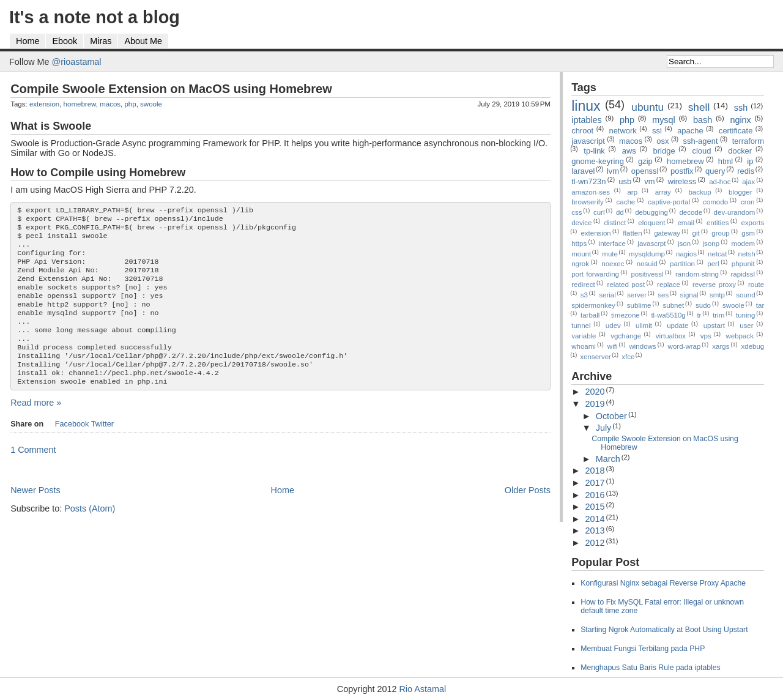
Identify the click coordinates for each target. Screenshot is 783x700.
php (130, 104)
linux (586, 106)
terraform (748, 141)
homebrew (80, 104)
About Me (143, 41)
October (611, 416)
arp (632, 192)
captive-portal (669, 202)
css (577, 212)
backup (700, 192)
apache (690, 131)
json (684, 244)
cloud (701, 151)
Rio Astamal (422, 689)
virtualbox (671, 336)
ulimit (644, 326)
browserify (587, 202)
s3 (584, 295)
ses (663, 295)
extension (44, 104)
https (579, 244)
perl (713, 264)
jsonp (711, 244)
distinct (615, 223)
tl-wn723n (588, 181)
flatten (632, 233)
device (581, 223)
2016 (595, 495)
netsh (746, 254)
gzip (645, 161)
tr (699, 315)
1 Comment (33, 475)
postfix (682, 171)
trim (718, 315)
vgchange (626, 336)
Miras (101, 41)
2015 (595, 507)
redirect (583, 285)
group (720, 233)
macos (110, 104)
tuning (745, 315)
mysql (664, 120)
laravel (583, 171)
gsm (748, 233)
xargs (721, 346)
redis (746, 171)
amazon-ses (591, 192)
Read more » (36, 428)
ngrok (580, 264)
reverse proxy (714, 285)
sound (745, 295)
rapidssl (743, 274)
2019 (595, 404)
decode (691, 212)
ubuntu (648, 107)
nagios (686, 254)
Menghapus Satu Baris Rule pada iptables (651, 668)
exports (752, 223)
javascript (588, 141)
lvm (613, 171)
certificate (736, 131)
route (756, 285)
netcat (717, 254)
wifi (613, 346)
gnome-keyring (598, 161)
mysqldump (647, 254)
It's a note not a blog (95, 17)
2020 (595, 392)
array (663, 192)
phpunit (743, 264)
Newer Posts (35, 516)
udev (613, 326)
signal (689, 295)
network (622, 131)
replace (669, 285)
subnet (674, 305)
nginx (740, 120)
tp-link (594, 151)
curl (599, 212)
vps (706, 336)
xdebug (752, 346)
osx (662, 141)
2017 (595, 483)
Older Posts (528, 516)
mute (610, 254)
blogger (740, 192)
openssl (645, 171)
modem (743, 244)
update (677, 326)
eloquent (651, 223)
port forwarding (595, 274)
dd (620, 212)
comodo (715, 202)
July (604, 428)
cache (626, 202)
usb (625, 181)
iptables (587, 120)
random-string (697, 274)
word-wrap (685, 346)
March (608, 459)
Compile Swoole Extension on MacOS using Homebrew (171, 89)
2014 (595, 519)
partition (682, 264)
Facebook (72, 450)
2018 (595, 471)
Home (28, 41)
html (725, 161)
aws (629, 151)
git (696, 233)
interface (612, 244)
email (686, 223)
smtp (717, 295)
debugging (651, 212)
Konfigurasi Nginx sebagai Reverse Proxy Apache (663, 583)
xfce (628, 357)
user (746, 326)
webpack (739, 336)
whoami (584, 346)
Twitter (102, 450)
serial (607, 295)
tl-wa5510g (668, 315)
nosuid (647, 264)
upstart (714, 326)
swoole (151, 104)
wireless (682, 181)
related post (626, 285)
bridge (664, 151)
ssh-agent (701, 141)
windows (642, 346)
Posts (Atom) (90, 534)
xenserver (596, 357)
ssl (657, 131)
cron (748, 202)
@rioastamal (77, 62)
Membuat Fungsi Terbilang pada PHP (643, 649)
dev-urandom (735, 212)
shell (699, 107)
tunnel (581, 326)
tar (760, 305)
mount (581, 254)
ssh (741, 108)
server (637, 295)
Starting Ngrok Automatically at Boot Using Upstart (664, 630)
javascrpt (651, 244)
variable (584, 336)
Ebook (65, 41)
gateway (667, 233)
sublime (639, 305)
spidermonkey (593, 305)
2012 (595, 543)
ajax (748, 182)
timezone (625, 315)
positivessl (647, 274)
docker (740, 151)
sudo (703, 305)
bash (703, 120)
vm (649, 181)
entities (718, 223)
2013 (595, 531)
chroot (582, 131)
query (715, 171)
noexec (613, 264)
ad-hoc (720, 182)
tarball (590, 315)
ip (750, 161)
